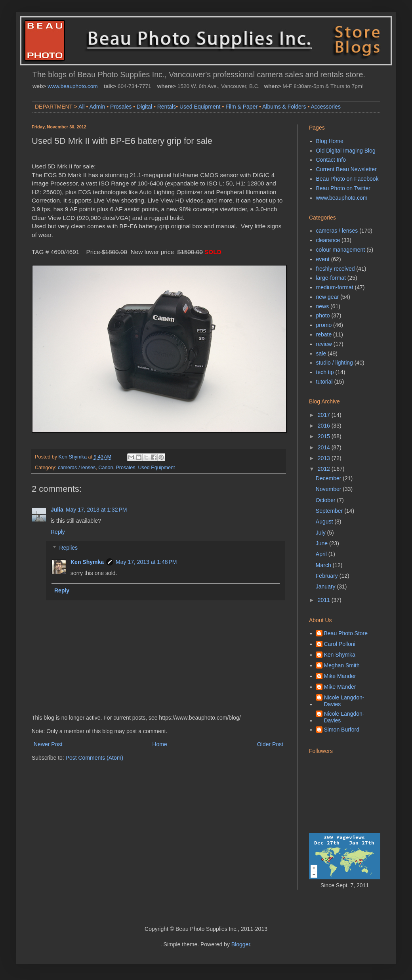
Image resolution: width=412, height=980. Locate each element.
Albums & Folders (284, 107)
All (82, 107)
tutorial (324, 382)
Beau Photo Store (346, 633)
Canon (106, 468)
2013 (325, 458)
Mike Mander (340, 676)
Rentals (167, 107)
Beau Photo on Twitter (343, 188)
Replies (68, 548)
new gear (328, 297)
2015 (325, 436)
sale (321, 353)
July (321, 533)
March (324, 565)
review (324, 344)
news (323, 306)
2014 (325, 447)
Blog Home (330, 141)
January (326, 586)
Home (159, 744)
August (325, 522)
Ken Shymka (87, 562)
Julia (57, 510)
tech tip (325, 372)
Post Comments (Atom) (94, 758)
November (329, 489)
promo (324, 325)
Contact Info (331, 160)
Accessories (325, 107)
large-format (331, 278)
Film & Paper (241, 107)
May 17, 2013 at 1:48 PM (146, 562)
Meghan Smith (342, 665)
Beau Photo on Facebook (347, 179)
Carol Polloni (340, 644)
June (322, 543)
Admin (97, 107)
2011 (325, 600)
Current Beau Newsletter (346, 169)
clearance (328, 240)
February (328, 576)
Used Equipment (200, 107)
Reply (58, 532)
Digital (144, 107)
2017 (325, 415)
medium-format (335, 287)
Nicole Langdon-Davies (344, 701)
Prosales (121, 107)
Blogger (241, 944)
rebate (324, 334)
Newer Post (48, 744)
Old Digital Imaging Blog (346, 151)
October (326, 500)
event (323, 259)
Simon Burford (342, 730)
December (329, 478)
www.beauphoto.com (72, 86)
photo (323, 315)
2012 (325, 469)
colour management (341, 250)
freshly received (336, 269)
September (330, 511)
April (322, 554)
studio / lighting (335, 363)
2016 (325, 426)
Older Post (270, 744)
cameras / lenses (77, 468)
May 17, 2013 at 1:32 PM (96, 510)
